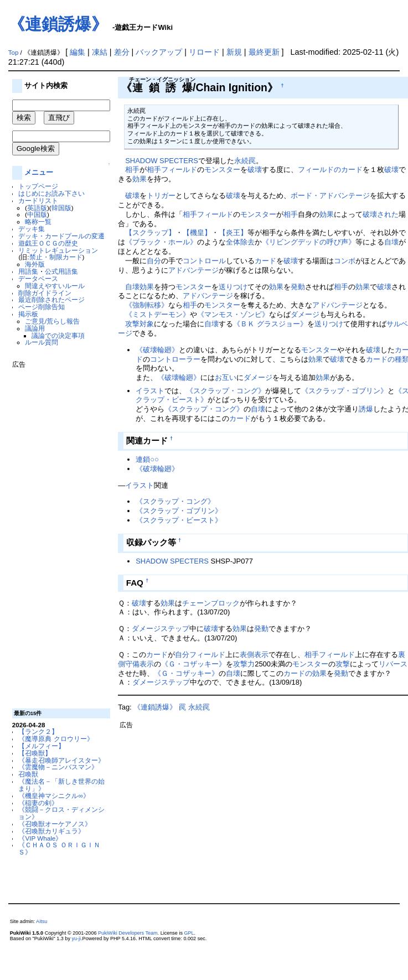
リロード (204, 52)
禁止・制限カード (56, 257)
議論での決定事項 (58, 335)
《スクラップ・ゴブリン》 (344, 391)
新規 (234, 52)
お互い (226, 377)
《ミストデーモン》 (157, 314)
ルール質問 (42, 342)
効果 (140, 179)
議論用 (35, 328)
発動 (298, 287)
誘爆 (366, 409)
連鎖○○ (147, 459)
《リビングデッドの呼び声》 (309, 242)
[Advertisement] (56, 534)
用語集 (28, 271)
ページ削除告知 (42, 307)
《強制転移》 (147, 305)
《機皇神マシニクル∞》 (54, 796)
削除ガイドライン (45, 293)
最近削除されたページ (51, 299)
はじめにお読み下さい (51, 193)
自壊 (391, 242)
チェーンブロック (211, 603)
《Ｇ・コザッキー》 (193, 664)
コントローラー (175, 359)
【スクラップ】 (150, 233)
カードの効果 (305, 673)
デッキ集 (32, 229)
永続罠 (245, 161)
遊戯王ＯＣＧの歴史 (48, 243)
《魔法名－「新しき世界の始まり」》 (61, 785)
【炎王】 (233, 233)
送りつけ (233, 287)
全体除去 (240, 242)
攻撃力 (244, 664)
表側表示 (254, 655)
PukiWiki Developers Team (128, 933)
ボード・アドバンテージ (330, 196)
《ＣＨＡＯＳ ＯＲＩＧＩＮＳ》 (59, 848)
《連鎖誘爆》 (58, 24)
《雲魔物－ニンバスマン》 (58, 767)
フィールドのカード (330, 170)
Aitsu (42, 921)
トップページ (38, 186)
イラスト (150, 391)
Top (14, 53)
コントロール (204, 261)
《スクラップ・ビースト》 (179, 520)
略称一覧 (38, 221)
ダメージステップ (161, 629)
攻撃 (343, 664)
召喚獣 (28, 774)
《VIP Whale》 (40, 838)
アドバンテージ (193, 270)
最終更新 (264, 52)
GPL (189, 933)
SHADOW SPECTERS (162, 161)
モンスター (222, 170)
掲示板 (28, 314)
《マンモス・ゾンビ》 (233, 314)
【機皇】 (197, 233)
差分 (122, 52)
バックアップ (159, 52)
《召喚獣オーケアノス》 (55, 824)
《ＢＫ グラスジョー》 (270, 324)
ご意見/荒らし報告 (52, 321)
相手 (132, 170)
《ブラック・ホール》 (161, 242)
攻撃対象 (140, 324)
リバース (393, 664)
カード (265, 261)
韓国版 (61, 208)
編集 (78, 52)
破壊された (381, 214)
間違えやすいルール (55, 286)
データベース (38, 278)
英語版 (37, 208)
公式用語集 (61, 271)
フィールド (179, 170)
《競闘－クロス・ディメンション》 (61, 813)
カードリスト (38, 200)
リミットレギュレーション (58, 250)
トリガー (161, 196)
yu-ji (76, 939)
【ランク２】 (38, 731)
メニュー (39, 172)
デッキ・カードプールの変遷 (61, 236)
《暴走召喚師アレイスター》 (61, 760)
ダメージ (305, 314)
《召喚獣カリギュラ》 (51, 831)
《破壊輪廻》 (157, 350)
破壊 (255, 170)
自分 (154, 261)
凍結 (100, 52)
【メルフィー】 (42, 746)
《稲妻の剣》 (38, 803)
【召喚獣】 (35, 753)
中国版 (37, 214)
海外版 (35, 264)
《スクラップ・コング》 (226, 391)
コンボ (345, 261)
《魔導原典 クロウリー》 (56, 739)
